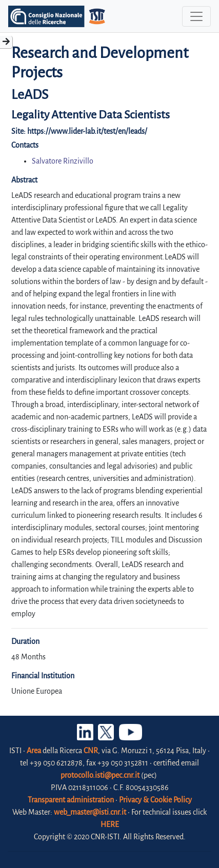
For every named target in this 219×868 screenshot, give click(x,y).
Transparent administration (71, 800)
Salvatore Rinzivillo (63, 161)
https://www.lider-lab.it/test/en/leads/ (87, 131)
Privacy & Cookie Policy (155, 800)
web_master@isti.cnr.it (90, 812)
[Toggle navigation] (196, 16)
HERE (110, 824)
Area (34, 751)
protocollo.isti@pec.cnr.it (100, 775)
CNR (91, 751)
